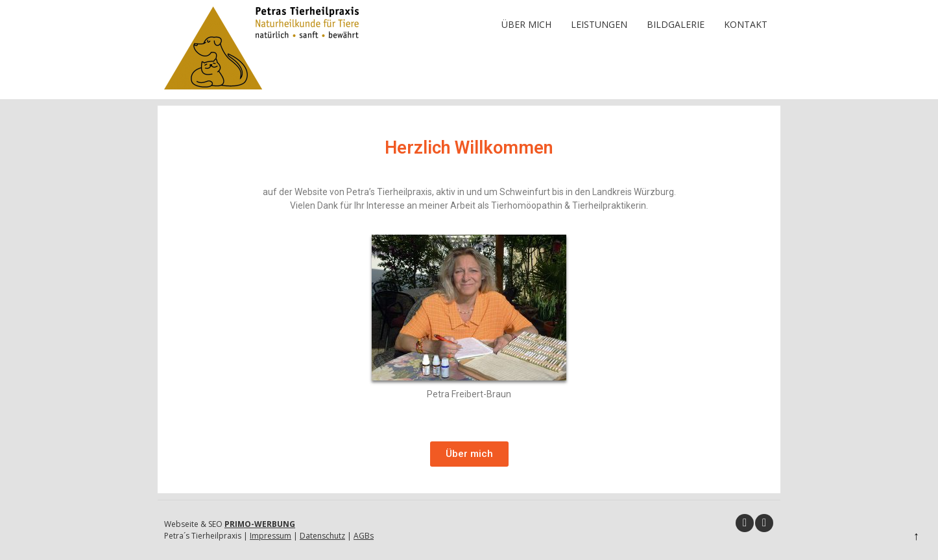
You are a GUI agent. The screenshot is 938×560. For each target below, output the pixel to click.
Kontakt (746, 24)
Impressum (271, 536)
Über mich (526, 24)
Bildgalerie (676, 24)
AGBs (364, 536)
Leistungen (599, 24)
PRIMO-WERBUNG (260, 524)
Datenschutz (322, 536)
